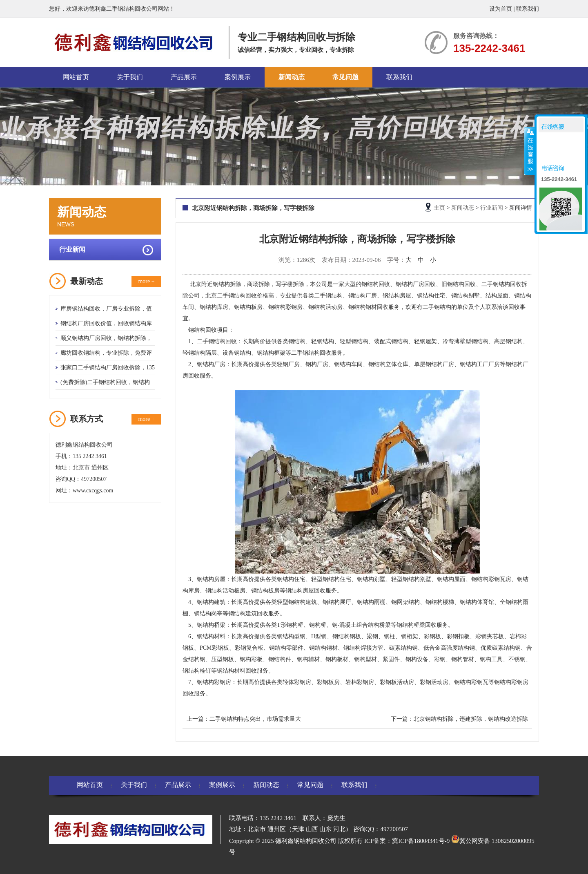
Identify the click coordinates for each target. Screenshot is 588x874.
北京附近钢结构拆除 (216, 284)
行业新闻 (72, 249)
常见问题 (345, 77)
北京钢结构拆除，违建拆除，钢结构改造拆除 (471, 719)
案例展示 (238, 77)
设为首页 (501, 9)
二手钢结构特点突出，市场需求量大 (255, 719)
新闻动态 (292, 77)
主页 (439, 208)
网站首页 (76, 77)
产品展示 (184, 77)
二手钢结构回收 (217, 341)
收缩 (530, 151)
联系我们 (528, 9)
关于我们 (130, 77)
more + (146, 281)
